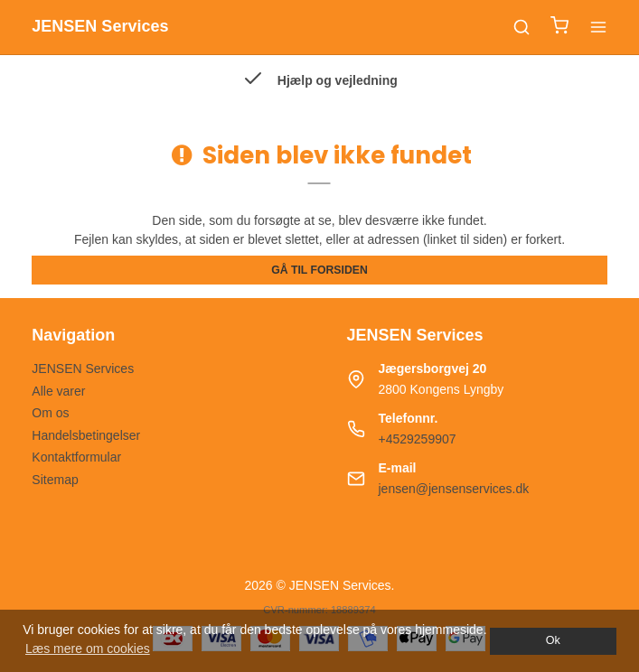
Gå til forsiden (319, 270)
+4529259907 (418, 439)
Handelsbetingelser (86, 435)
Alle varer (58, 391)
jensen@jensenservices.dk (454, 489)
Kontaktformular (76, 457)
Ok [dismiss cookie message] (553, 640)
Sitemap (55, 480)
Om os (50, 413)
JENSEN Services (83, 369)
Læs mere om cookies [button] (88, 649)
